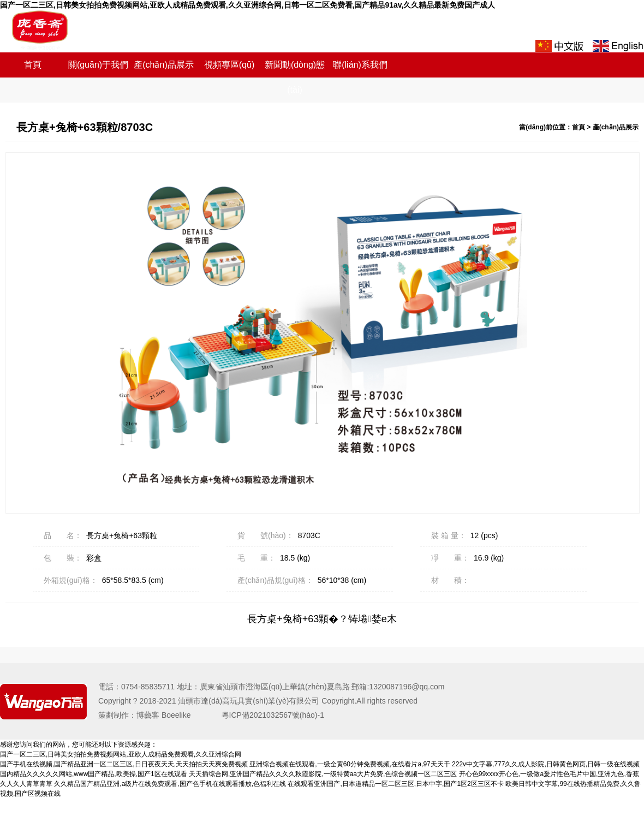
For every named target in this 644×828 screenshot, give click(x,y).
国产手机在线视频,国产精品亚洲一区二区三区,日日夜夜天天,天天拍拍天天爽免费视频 (124, 764)
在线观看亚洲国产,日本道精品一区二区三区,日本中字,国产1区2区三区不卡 (395, 784)
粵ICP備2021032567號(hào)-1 (265, 715)
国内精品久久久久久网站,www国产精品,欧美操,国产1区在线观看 (94, 774)
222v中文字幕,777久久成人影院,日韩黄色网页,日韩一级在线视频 (546, 764)
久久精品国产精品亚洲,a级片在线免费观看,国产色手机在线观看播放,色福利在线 (170, 784)
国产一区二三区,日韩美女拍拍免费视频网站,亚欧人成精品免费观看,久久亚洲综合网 (121, 754)
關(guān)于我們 (98, 65)
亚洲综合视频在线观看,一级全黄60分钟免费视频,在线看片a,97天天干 (350, 764)
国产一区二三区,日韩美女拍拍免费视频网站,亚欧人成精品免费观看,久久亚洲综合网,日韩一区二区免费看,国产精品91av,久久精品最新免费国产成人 (248, 5)
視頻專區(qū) (229, 65)
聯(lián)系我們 (360, 65)
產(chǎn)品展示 (163, 65)
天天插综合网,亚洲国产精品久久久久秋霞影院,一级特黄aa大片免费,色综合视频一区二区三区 (323, 774)
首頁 (33, 65)
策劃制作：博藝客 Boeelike (152, 715)
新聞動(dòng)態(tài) (295, 77)
